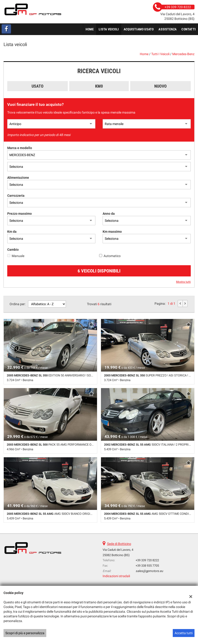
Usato (38, 86)
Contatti (189, 29)
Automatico (112, 256)
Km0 (99, 86)
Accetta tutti (184, 633)
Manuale (18, 256)
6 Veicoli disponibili (99, 271)
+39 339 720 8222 (147, 560)
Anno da (109, 214)
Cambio (13, 250)
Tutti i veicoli (160, 54)
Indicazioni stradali (116, 576)
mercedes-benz (183, 54)
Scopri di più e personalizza (25, 633)
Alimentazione (18, 178)
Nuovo (160, 86)
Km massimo (112, 232)
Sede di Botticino (119, 544)
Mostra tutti (183, 282)
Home (90, 29)
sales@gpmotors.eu (149, 571)
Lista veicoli (109, 29)
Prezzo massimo (20, 214)
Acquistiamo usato (139, 29)
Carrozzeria (16, 196)
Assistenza (167, 29)
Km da (12, 232)
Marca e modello (20, 148)
